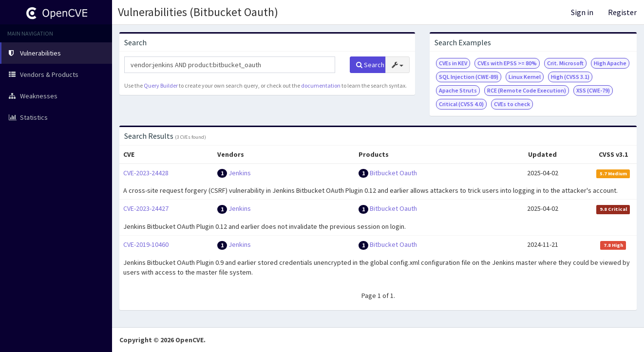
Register (622, 12)
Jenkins (240, 173)
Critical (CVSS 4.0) (461, 104)
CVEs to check (512, 104)
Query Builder (161, 85)
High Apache (610, 63)
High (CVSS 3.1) (570, 77)
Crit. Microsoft (565, 63)
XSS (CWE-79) (593, 90)
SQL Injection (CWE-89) (469, 77)
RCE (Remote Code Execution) (527, 90)
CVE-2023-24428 (146, 173)
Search (370, 65)
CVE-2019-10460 (146, 244)
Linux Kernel (525, 77)
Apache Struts (458, 90)
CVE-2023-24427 (146, 208)
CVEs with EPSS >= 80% (507, 63)
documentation (321, 85)
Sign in (582, 12)
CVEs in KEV (453, 63)
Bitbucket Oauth (393, 173)
